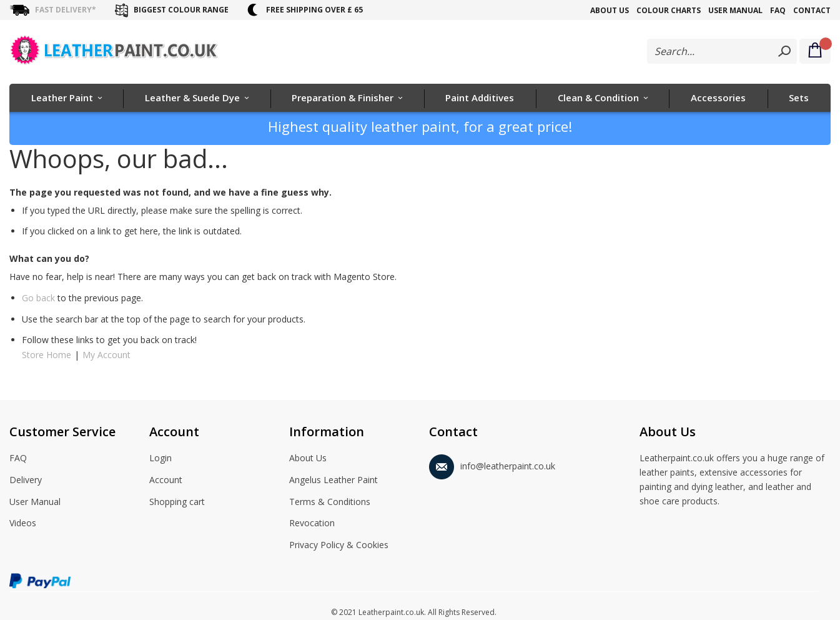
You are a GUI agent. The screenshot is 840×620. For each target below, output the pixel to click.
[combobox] (722, 51)
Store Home (47, 355)
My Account (106, 355)
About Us (610, 10)
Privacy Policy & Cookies (339, 546)
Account (166, 481)
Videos (23, 524)
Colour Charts (669, 10)
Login (161, 459)
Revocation (312, 524)
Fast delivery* (66, 10)
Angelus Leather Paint (334, 481)
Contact (812, 10)
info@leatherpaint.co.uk (492, 464)
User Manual (735, 10)
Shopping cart (177, 502)
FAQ (778, 10)
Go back (38, 298)
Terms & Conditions (330, 502)
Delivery (26, 481)
